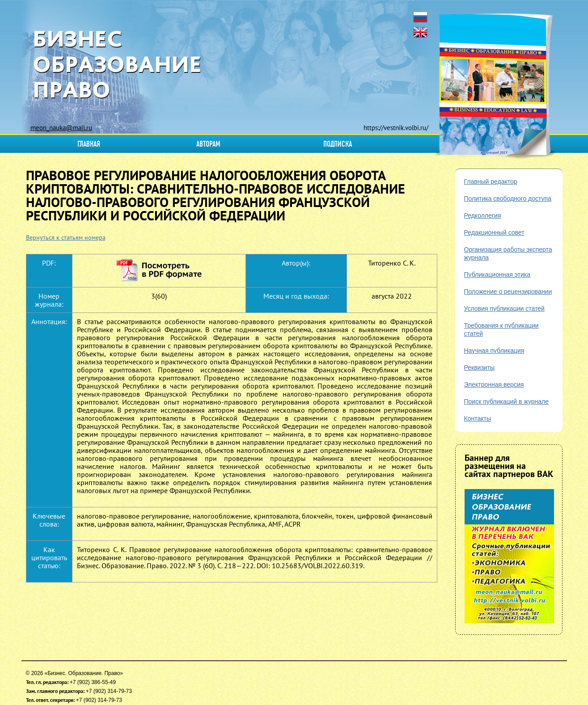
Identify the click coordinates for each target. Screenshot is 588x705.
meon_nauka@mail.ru (61, 128)
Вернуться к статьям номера (66, 237)
